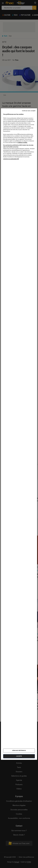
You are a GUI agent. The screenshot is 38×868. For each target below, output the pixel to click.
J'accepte (19, 756)
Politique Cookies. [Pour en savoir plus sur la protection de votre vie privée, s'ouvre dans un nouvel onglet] (22, 143)
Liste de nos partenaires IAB (11, 159)
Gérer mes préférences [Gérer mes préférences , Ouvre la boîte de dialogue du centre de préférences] (19, 751)
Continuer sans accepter (29, 111)
